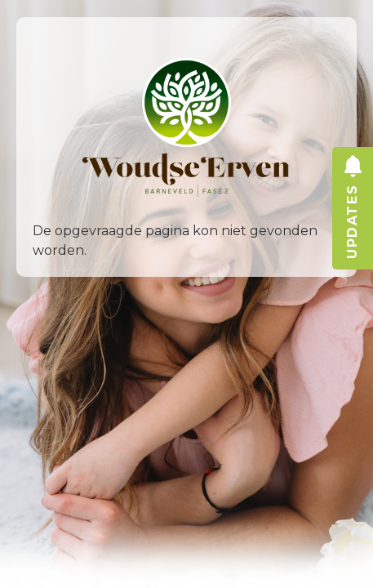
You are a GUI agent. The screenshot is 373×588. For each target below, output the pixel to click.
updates (352, 238)
